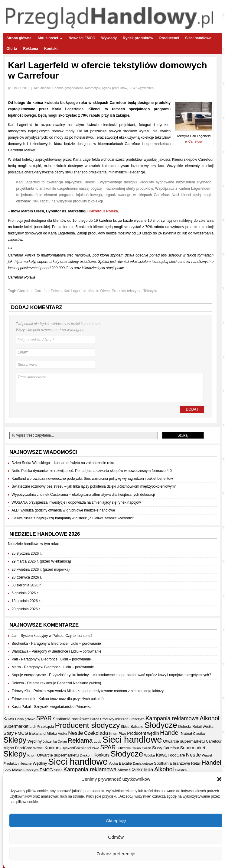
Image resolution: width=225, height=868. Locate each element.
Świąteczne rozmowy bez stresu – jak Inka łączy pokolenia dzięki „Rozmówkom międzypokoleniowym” (94, 486)
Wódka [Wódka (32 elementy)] (208, 727)
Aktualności (50, 38)
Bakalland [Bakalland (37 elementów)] (37, 734)
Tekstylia (150, 291)
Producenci (169, 38)
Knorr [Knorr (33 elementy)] (113, 734)
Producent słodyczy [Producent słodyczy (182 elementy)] (87, 725)
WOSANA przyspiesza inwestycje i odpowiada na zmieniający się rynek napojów (76, 502)
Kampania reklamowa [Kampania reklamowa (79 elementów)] (172, 718)
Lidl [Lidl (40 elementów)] (32, 726)
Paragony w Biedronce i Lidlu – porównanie (66, 644)
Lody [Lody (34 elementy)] (98, 741)
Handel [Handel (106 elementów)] (170, 732)
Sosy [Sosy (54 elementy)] (8, 733)
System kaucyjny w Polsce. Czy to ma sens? (56, 636)
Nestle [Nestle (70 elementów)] (75, 733)
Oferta (12, 49)
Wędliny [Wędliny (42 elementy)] (35, 741)
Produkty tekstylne (126, 291)
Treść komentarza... (110, 388)
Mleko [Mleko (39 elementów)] (52, 733)
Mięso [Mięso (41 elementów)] (9, 748)
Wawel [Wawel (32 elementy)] (38, 748)
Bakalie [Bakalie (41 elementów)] (137, 726)
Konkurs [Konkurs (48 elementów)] (52, 748)
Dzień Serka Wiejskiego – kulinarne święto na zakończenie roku (63, 463)
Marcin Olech (99, 291)
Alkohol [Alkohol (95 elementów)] (209, 718)
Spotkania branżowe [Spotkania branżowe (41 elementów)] (71, 719)
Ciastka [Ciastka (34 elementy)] (199, 733)
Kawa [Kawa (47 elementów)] (9, 719)
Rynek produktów (138, 38)
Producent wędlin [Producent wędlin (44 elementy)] (143, 733)
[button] (219, 779)
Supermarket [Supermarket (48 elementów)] (16, 726)
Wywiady (109, 38)
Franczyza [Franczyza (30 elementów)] (137, 719)
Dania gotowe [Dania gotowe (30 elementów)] (25, 719)
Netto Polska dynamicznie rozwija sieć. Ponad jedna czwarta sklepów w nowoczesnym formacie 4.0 (92, 471)
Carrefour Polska (103, 211)
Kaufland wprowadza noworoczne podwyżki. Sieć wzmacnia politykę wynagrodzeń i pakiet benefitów (92, 479)
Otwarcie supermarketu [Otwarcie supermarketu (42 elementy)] (184, 741)
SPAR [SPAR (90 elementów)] (44, 718)
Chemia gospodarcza (68, 88)
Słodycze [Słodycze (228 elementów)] (161, 725)
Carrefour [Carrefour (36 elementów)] (214, 741)
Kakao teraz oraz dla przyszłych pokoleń (71, 699)
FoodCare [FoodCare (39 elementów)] (24, 748)
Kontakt (51, 49)
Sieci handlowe (198, 38)
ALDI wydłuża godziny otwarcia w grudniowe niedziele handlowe (63, 510)
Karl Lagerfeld (75, 291)
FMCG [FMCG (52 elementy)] (21, 733)
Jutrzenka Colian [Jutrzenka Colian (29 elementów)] (55, 741)
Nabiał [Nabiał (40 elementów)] (186, 733)
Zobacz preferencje (116, 854)
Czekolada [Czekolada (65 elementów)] (96, 733)
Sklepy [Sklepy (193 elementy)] (15, 740)
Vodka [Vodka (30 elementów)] (63, 734)
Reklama (31, 49)
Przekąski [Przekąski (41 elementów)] (45, 726)
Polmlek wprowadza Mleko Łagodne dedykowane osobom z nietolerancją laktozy (99, 691)
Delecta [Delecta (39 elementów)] (185, 726)
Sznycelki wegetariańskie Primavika (63, 707)
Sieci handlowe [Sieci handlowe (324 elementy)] (132, 739)
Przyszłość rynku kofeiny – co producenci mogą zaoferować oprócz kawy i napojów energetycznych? (130, 675)
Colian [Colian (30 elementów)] (95, 719)
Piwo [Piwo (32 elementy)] (122, 734)
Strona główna (19, 38)
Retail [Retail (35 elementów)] (197, 727)
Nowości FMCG (82, 38)
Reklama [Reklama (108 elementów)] (80, 740)
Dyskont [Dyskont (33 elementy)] (68, 748)
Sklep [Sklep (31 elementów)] (125, 727)
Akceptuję (116, 820)
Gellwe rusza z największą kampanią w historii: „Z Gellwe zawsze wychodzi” (73, 518)
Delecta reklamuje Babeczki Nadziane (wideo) (64, 683)
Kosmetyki (93, 88)
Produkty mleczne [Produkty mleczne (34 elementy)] (114, 719)
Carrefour (195, 141)
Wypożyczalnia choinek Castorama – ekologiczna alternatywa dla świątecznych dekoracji (83, 495)
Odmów (116, 837)
